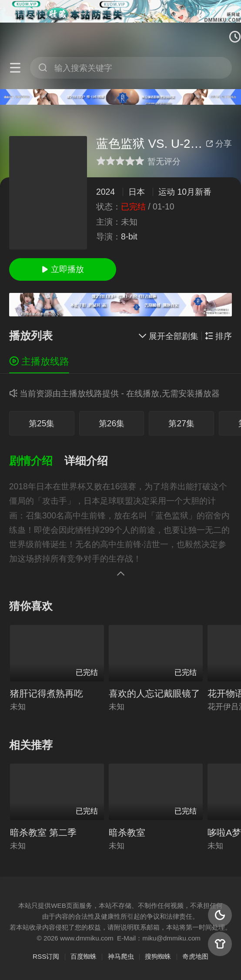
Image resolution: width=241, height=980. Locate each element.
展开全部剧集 (168, 336)
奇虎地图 (195, 956)
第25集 (42, 423)
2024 (105, 192)
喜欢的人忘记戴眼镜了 (154, 693)
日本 (137, 192)
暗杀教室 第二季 (43, 832)
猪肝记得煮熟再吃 (47, 693)
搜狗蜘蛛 (158, 956)
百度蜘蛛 (84, 956)
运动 (167, 192)
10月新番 (194, 192)
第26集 (112, 423)
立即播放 (63, 269)
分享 (219, 143)
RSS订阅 (46, 956)
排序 (218, 336)
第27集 (181, 423)
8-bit (129, 236)
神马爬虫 (121, 956)
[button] (37, 461)
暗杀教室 (127, 832)
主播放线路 (39, 361)
